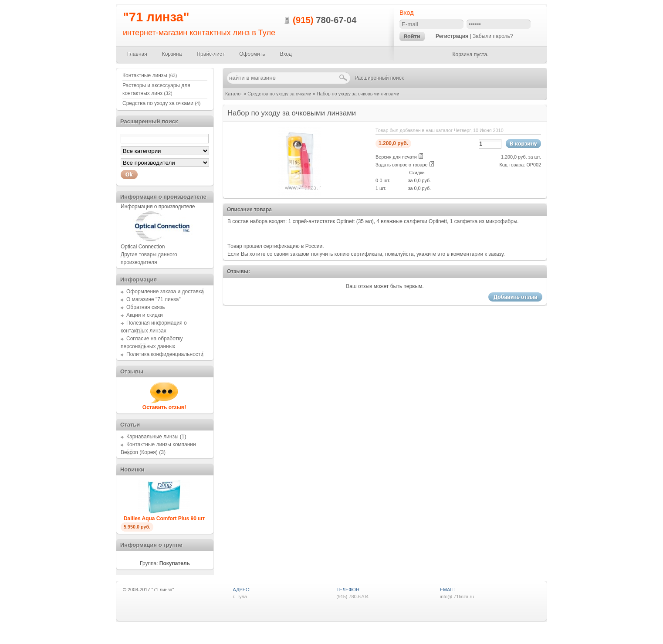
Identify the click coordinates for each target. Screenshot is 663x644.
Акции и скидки (145, 315)
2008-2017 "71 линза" (151, 590)
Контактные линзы (150, 75)
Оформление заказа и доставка (165, 291)
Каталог (234, 94)
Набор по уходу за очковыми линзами (358, 94)
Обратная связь (145, 307)
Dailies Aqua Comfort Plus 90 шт (164, 519)
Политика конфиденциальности (165, 354)
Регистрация (452, 36)
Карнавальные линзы (152, 437)
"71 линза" (156, 17)
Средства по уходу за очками (279, 94)
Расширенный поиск (379, 78)
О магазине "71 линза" (154, 299)
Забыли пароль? (493, 36)
